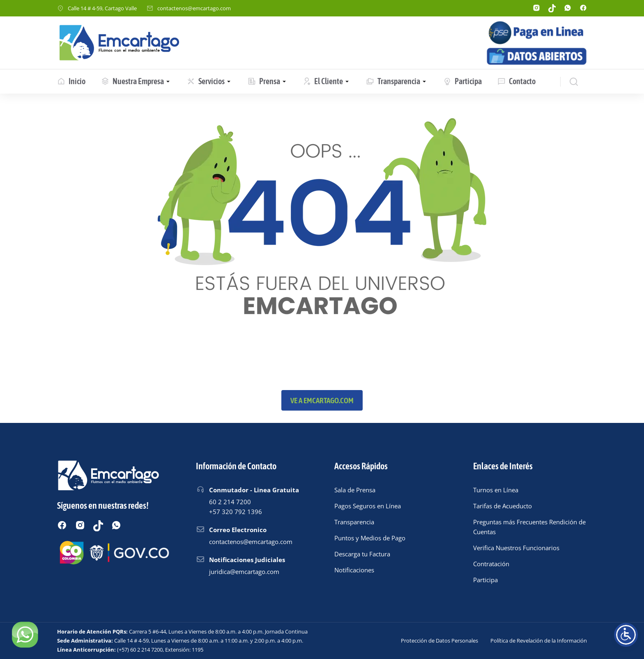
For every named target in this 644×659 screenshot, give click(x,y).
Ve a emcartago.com (322, 400)
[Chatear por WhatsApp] (25, 634)
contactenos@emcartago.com (194, 8)
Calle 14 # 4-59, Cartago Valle (102, 8)
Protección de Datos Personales (439, 641)
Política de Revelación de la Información (539, 641)
